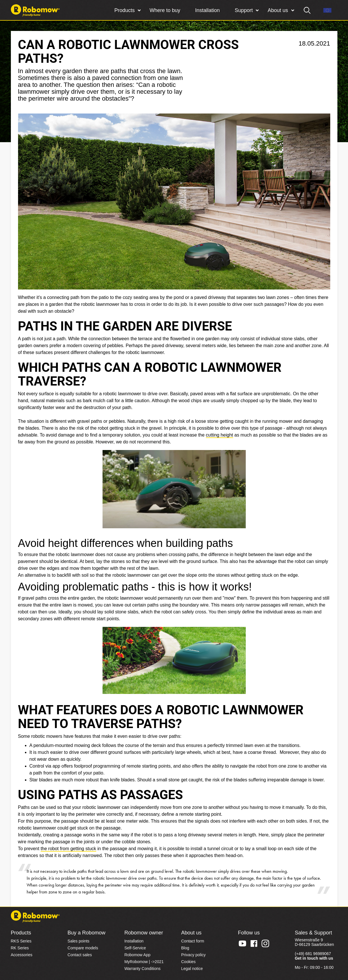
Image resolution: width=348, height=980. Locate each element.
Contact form (192, 941)
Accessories (22, 955)
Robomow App (137, 955)
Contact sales (80, 955)
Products (124, 10)
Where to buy (165, 10)
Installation (207, 10)
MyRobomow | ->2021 (144, 962)
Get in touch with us (314, 958)
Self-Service (135, 948)
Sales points (78, 941)
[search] (307, 10)
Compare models (83, 948)
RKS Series (21, 941)
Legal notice (192, 969)
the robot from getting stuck (68, 849)
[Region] (327, 10)
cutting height (220, 435)
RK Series (20, 948)
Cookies (188, 962)
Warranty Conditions (142, 969)
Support (244, 10)
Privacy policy (193, 955)
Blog (185, 948)
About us (278, 10)
